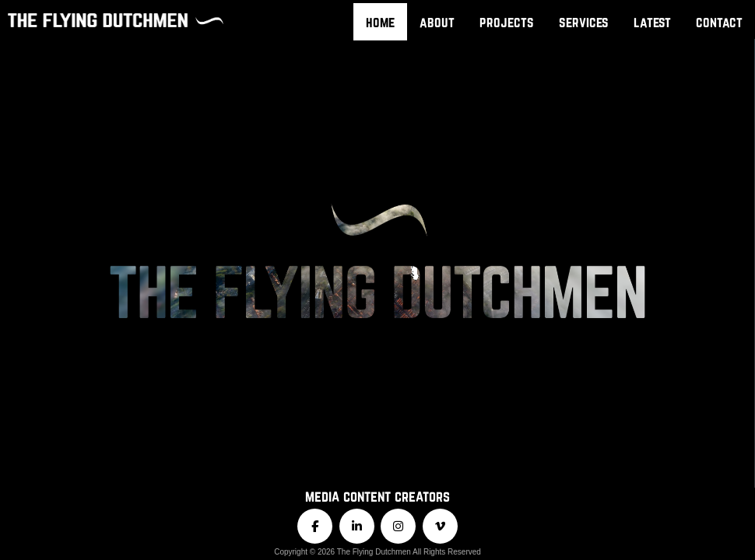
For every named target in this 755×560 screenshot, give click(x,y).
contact (719, 22)
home (380, 22)
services (584, 22)
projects (507, 22)
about (437, 22)
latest (652, 22)
